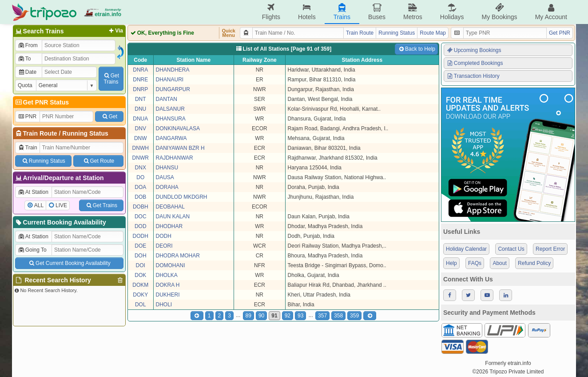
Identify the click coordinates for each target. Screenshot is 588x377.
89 (248, 316)
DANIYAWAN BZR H (180, 148)
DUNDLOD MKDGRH (182, 197)
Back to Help (416, 49)
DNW (141, 138)
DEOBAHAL (170, 207)
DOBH (141, 207)
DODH (141, 236)
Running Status (85, 133)
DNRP (140, 89)
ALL (39, 205)
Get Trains (101, 205)
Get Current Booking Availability (69, 263)
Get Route (98, 161)
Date (27, 72)
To (24, 59)
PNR (27, 116)
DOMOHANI (171, 265)
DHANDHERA (173, 70)
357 (322, 316)
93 (300, 316)
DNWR (141, 158)
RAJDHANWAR (175, 158)
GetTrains (111, 79)
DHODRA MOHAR (178, 256)
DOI (141, 265)
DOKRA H (168, 285)
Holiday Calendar (466, 249)
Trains (342, 12)
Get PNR (560, 33)
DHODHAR (169, 226)
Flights (271, 12)
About (499, 263)
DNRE (140, 80)
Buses (377, 12)
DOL (141, 305)
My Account (551, 12)
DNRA (140, 70)
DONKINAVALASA (178, 128)
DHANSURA (171, 119)
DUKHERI (168, 295)
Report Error (550, 249)
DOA (140, 187)
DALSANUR (170, 109)
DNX (141, 168)
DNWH (141, 148)
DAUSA (165, 177)
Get (109, 116)
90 (261, 316)
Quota (25, 85)
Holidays (452, 12)
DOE (140, 246)
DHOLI (164, 305)
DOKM (140, 285)
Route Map (433, 33)
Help (451, 263)
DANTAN (167, 99)
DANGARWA (171, 138)
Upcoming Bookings (474, 50)
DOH (141, 256)
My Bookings (499, 12)
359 (354, 316)
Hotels (307, 12)
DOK (140, 275)
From (28, 45)
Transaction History (473, 76)
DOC (141, 217)
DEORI (164, 246)
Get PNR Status (42, 102)
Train (28, 148)
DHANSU (167, 168)
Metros (413, 12)
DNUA (140, 119)
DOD (141, 226)
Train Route (40, 133)
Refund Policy (534, 263)
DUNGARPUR (173, 89)
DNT (141, 99)
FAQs (475, 263)
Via (115, 31)
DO (140, 177)
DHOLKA (167, 275)
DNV (141, 128)
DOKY (140, 295)
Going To (32, 250)
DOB (140, 197)
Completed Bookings (475, 63)
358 (338, 316)
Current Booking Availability (60, 222)
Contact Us (511, 249)
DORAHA (167, 187)
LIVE (61, 205)
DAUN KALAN (173, 217)
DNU (140, 109)
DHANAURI (170, 80)
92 (288, 316)
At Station (33, 192)
